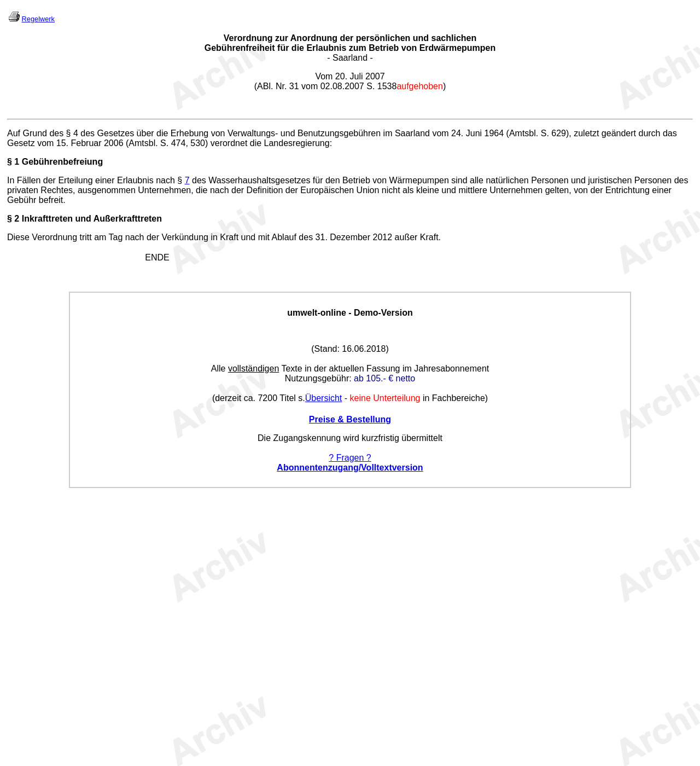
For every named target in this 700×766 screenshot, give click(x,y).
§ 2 (13, 219)
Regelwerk (38, 19)
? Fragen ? (350, 458)
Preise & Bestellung (350, 419)
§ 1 (13, 162)
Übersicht (324, 398)
